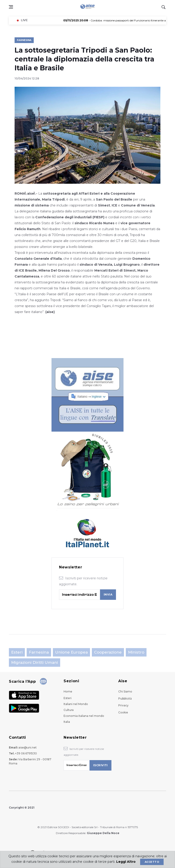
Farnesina (24, 40)
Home (68, 691)
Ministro (136, 652)
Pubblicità (125, 699)
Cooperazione (108, 652)
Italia (67, 722)
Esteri (17, 652)
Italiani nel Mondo (76, 704)
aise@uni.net (28, 747)
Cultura (69, 710)
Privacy (123, 705)
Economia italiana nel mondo (84, 716)
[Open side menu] (11, 7)
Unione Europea (71, 652)
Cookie (123, 712)
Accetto (152, 862)
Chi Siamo (125, 691)
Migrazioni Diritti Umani (35, 662)
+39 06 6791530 (26, 753)
